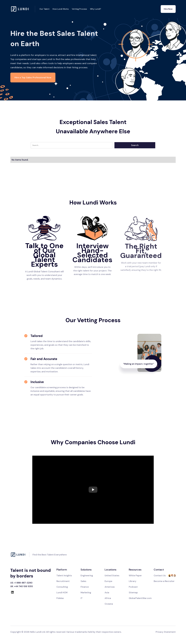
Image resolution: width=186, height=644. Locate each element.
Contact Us (160, 576)
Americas (110, 587)
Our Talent (44, 9)
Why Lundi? (96, 9)
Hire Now (168, 9)
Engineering (87, 576)
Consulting (62, 587)
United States (112, 576)
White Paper (135, 576)
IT (82, 598)
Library (133, 581)
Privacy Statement (166, 632)
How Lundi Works (61, 9)
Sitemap (133, 593)
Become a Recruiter (164, 581)
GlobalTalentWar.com (140, 598)
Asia (107, 593)
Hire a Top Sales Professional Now (33, 78)
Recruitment (63, 581)
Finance (85, 587)
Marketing (86, 593)
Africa (108, 598)
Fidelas (60, 598)
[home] (23, 9)
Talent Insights (64, 576)
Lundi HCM (62, 593)
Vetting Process (79, 9)
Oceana (109, 604)
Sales (83, 581)
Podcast (133, 587)
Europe (108, 581)
